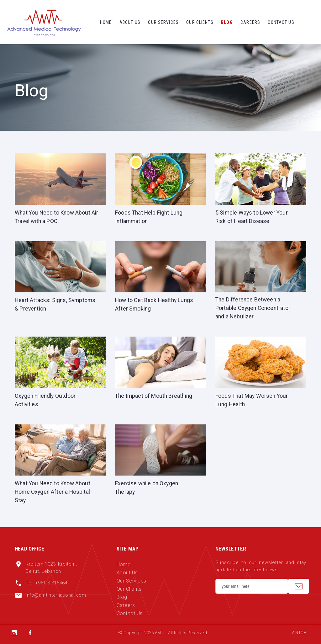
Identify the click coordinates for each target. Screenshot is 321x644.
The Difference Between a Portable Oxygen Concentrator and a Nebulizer (254, 309)
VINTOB (299, 636)
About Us (130, 22)
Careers (250, 22)
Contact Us (281, 22)
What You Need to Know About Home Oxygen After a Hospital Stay (53, 495)
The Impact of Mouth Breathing (155, 397)
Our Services (163, 22)
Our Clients (200, 22)
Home (106, 22)
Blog (227, 22)
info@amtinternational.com (56, 598)
